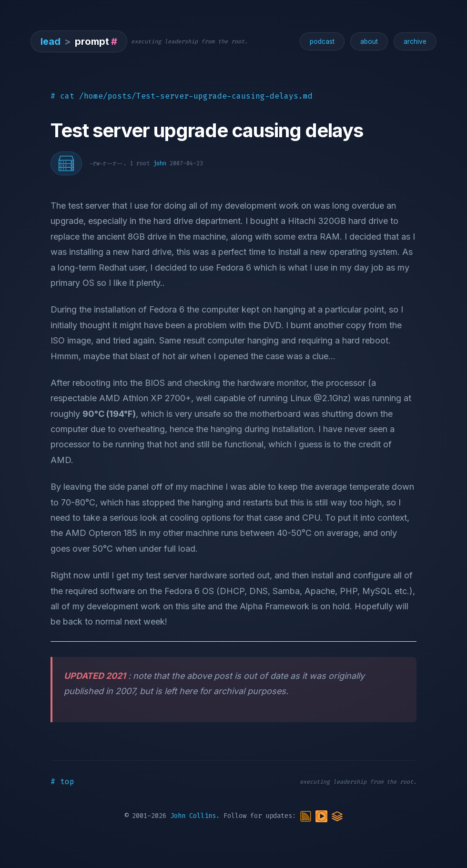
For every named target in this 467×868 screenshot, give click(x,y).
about (369, 41)
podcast (322, 41)
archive (415, 41)
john (160, 163)
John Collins (193, 816)
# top (62, 782)
